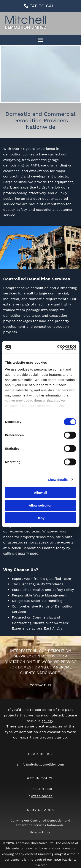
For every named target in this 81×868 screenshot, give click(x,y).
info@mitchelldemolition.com (42, 765)
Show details (58, 479)
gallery (47, 721)
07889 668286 (42, 796)
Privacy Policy (40, 832)
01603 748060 (27, 554)
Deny (40, 518)
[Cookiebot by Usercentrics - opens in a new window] (58, 347)
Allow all (40, 493)
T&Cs (57, 860)
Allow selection (40, 505)
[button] (40, 6)
